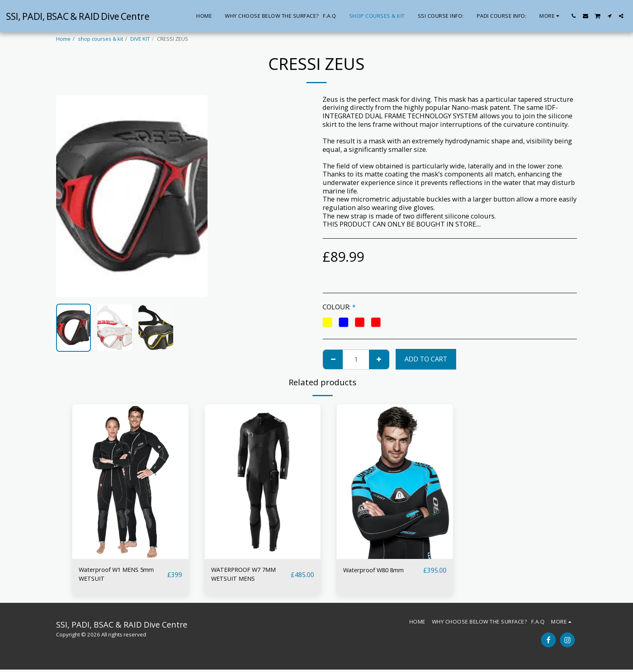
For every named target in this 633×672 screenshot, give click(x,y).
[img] (130, 482)
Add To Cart (426, 359)
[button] (574, 16)
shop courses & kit (101, 39)
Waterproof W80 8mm (378, 570)
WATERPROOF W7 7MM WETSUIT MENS (247, 575)
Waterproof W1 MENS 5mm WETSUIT (122, 575)
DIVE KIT (140, 39)
